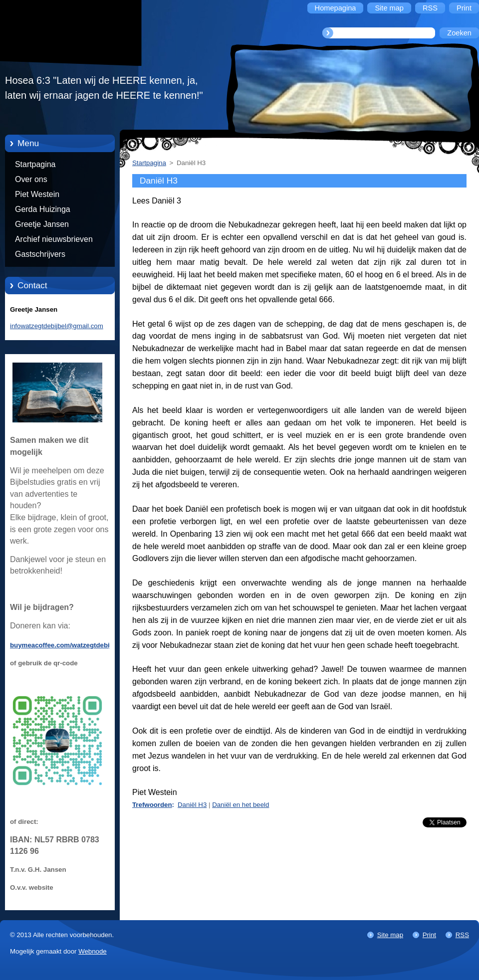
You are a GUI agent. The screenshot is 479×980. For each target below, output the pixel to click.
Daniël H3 (192, 805)
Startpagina (35, 164)
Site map (390, 935)
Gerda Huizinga (43, 209)
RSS (462, 935)
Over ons (31, 179)
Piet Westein (37, 194)
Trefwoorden (152, 805)
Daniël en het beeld (240, 805)
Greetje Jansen (42, 224)
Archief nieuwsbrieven (54, 239)
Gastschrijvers (40, 254)
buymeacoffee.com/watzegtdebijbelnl (68, 645)
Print (429, 935)
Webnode (93, 951)
